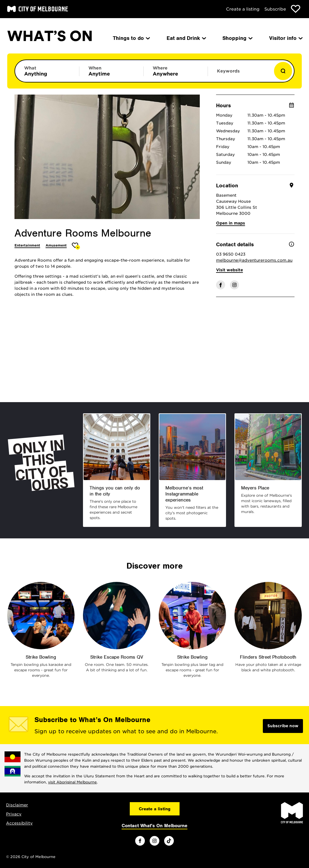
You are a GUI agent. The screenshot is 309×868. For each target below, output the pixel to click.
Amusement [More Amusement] (56, 245)
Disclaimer (17, 805)
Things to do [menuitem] (131, 38)
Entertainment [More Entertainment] (27, 245)
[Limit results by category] (47, 71)
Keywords (228, 71)
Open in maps (231, 223)
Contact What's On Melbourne (154, 826)
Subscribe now (283, 726)
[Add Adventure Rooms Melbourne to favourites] (76, 246)
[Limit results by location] (176, 71)
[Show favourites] (296, 9)
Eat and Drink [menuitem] (186, 38)
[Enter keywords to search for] (240, 74)
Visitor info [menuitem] (285, 38)
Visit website (229, 270)
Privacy (14, 814)
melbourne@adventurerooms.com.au (254, 260)
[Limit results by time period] (111, 71)
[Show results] (283, 71)
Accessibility (19, 823)
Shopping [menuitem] (237, 38)
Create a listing (243, 9)
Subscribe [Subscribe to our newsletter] (275, 9)
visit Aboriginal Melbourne (72, 782)
